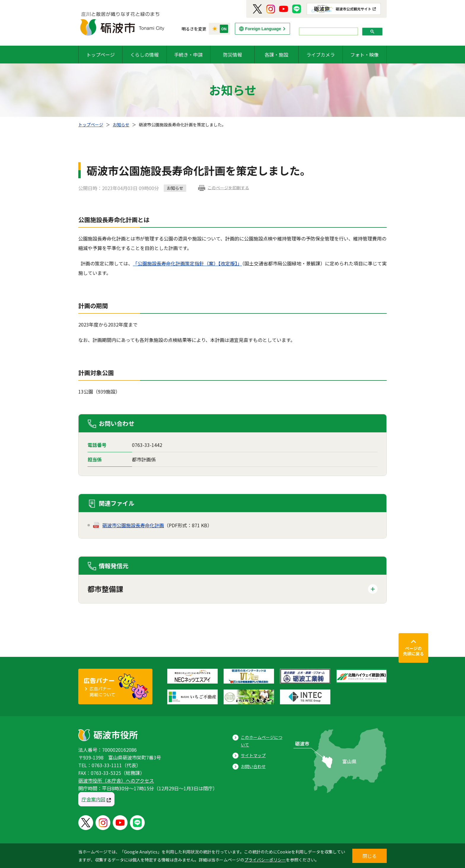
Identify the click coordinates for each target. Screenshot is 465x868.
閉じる (370, 856)
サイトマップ (253, 755)
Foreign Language (263, 29)
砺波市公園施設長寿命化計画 (133, 525)
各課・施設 (276, 55)
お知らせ (121, 125)
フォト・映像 (364, 55)
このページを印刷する (228, 188)
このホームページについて (262, 741)
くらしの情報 (144, 55)
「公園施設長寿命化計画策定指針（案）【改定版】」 (187, 263)
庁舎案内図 (93, 799)
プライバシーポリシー (265, 860)
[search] (328, 32)
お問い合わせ (253, 766)
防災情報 (232, 55)
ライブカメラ (321, 55)
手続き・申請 (188, 55)
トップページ (101, 55)
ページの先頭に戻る (413, 651)
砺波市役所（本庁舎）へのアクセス (116, 781)
